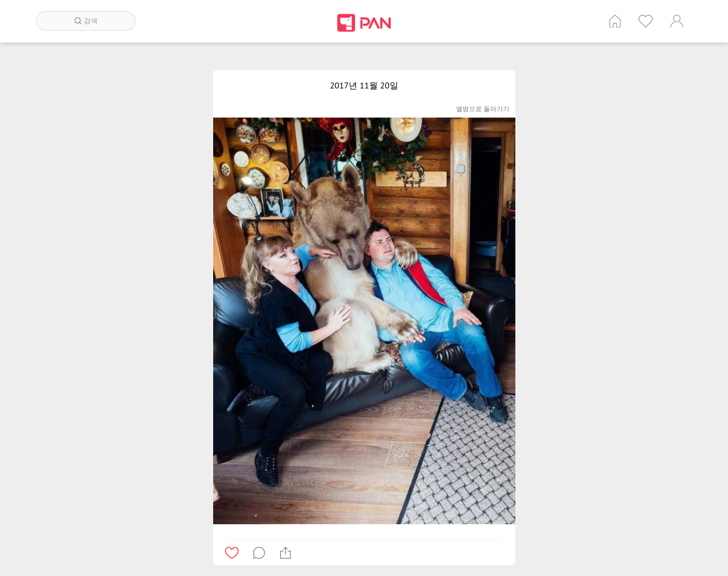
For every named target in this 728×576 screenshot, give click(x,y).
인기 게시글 (646, 21)
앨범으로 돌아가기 (483, 109)
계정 (677, 21)
